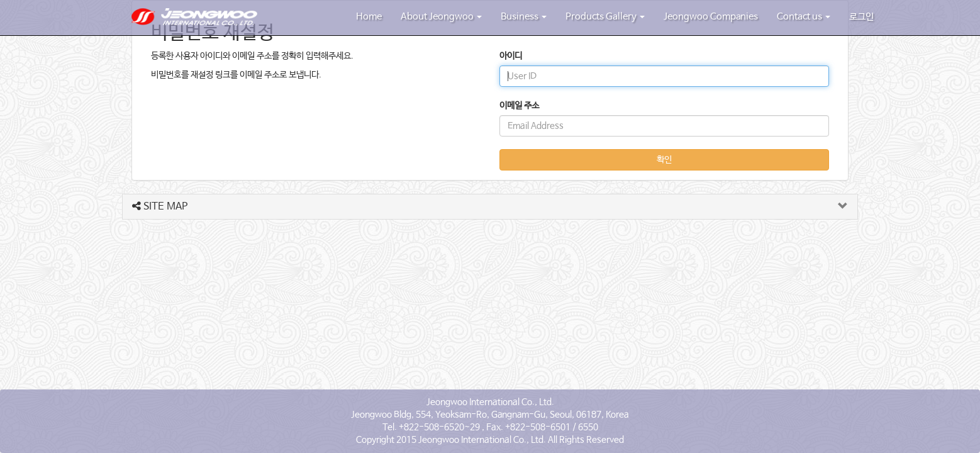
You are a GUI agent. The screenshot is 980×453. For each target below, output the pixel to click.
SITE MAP (160, 207)
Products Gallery (605, 17)
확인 (664, 160)
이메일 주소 (519, 106)
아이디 (511, 56)
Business (524, 17)
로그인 (861, 17)
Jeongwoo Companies (711, 17)
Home (369, 17)
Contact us (804, 17)
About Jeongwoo (441, 17)
